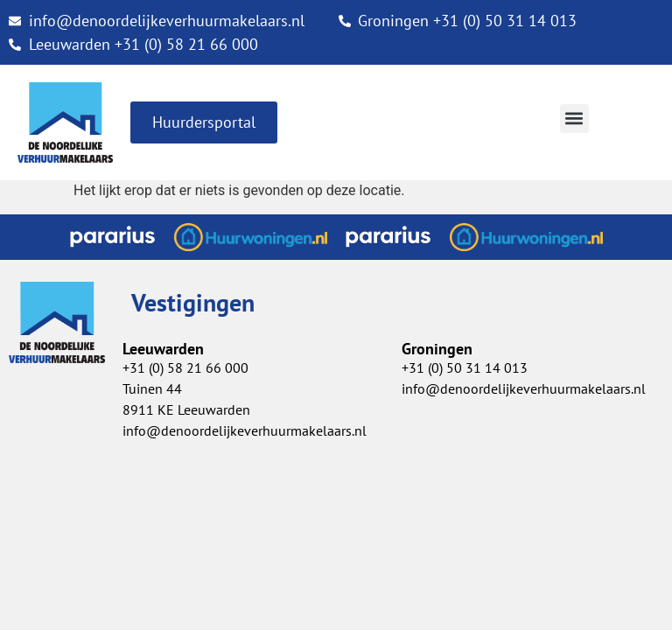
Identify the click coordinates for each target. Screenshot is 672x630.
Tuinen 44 (152, 388)
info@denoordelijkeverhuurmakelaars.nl (524, 388)
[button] (574, 119)
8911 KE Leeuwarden (186, 409)
